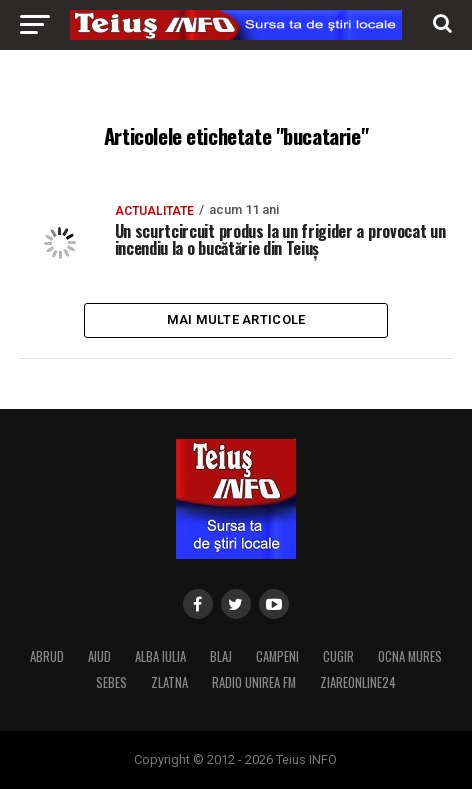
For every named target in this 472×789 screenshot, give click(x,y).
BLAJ (221, 656)
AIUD (99, 656)
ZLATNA (169, 682)
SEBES (111, 682)
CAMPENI (277, 656)
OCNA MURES (410, 656)
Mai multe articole (236, 319)
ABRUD (47, 656)
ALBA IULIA (160, 656)
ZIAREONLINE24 (358, 682)
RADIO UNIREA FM (254, 682)
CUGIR (338, 656)
